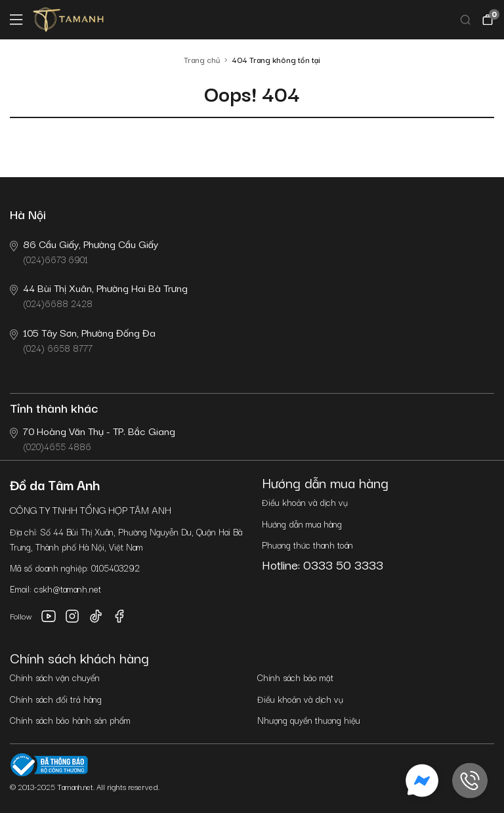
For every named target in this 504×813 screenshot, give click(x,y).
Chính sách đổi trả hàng (56, 699)
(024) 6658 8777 (83, 340)
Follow (21, 616)
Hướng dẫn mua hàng (302, 524)
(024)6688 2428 (99, 295)
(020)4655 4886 (93, 438)
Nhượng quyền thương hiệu (309, 720)
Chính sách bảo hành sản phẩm (70, 720)
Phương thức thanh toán (307, 545)
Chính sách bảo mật (295, 677)
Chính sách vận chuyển (55, 677)
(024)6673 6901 (84, 251)
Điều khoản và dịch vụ (305, 502)
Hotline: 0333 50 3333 (323, 564)
